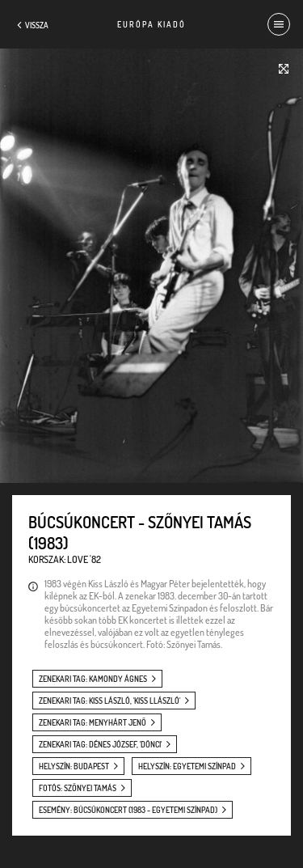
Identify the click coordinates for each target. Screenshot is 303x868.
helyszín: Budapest (74, 766)
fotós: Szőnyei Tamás (78, 788)
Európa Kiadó (151, 24)
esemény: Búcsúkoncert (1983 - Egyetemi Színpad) (128, 810)
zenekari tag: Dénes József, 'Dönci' (100, 744)
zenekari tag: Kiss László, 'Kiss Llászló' (109, 701)
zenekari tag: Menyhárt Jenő (93, 722)
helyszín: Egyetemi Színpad (187, 766)
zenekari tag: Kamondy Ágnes (93, 679)
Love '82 (84, 559)
